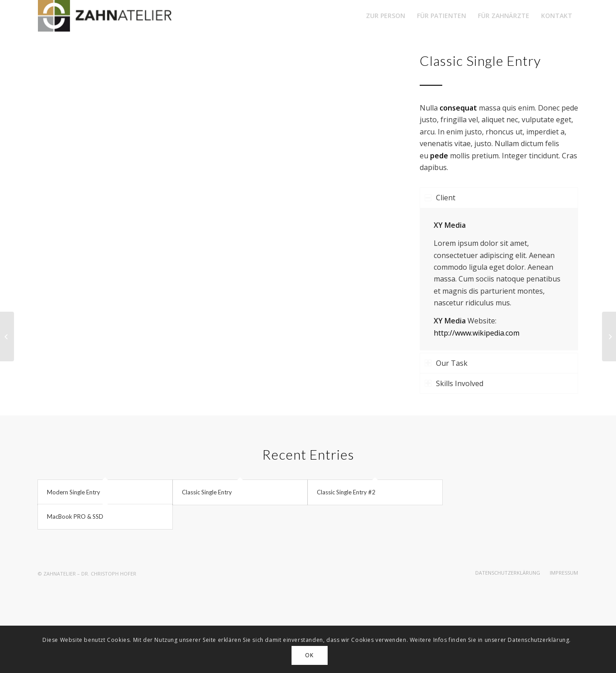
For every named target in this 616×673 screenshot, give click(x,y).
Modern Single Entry (74, 492)
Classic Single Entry (207, 492)
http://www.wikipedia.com (477, 333)
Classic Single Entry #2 (346, 492)
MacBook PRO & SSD (75, 516)
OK (309, 655)
